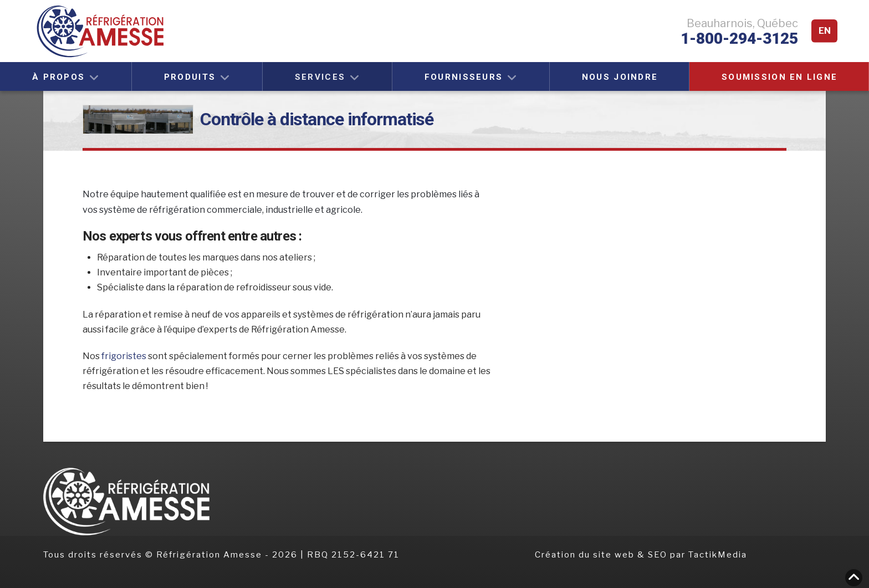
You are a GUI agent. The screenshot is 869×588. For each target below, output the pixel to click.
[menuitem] (824, 31)
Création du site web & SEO (602, 555)
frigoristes (125, 356)
